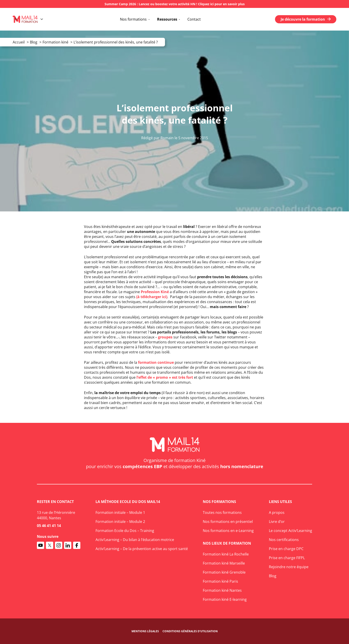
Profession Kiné (155, 292)
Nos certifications (284, 540)
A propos (277, 512)
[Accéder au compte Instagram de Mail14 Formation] (59, 545)
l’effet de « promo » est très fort (165, 377)
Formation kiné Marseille (224, 563)
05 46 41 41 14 (49, 526)
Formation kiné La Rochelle (226, 554)
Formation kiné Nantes (222, 590)
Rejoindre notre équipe (289, 567)
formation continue (156, 362)
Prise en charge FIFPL (287, 558)
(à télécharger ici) (152, 297)
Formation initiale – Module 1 (120, 512)
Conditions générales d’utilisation (190, 631)
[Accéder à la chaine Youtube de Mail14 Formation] (41, 545)
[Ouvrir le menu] (42, 19)
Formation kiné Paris (220, 581)
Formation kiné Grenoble (224, 572)
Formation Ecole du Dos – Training (125, 531)
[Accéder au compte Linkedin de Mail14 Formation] (68, 545)
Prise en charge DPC (286, 549)
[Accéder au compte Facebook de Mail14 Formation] (77, 545)
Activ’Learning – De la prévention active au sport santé (142, 549)
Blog (273, 576)
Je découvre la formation (306, 19)
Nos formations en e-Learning (228, 531)
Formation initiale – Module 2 (120, 522)
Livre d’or (277, 522)
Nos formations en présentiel (228, 522)
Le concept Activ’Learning (290, 531)
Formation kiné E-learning (225, 599)
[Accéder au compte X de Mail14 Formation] (50, 545)
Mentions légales (145, 631)
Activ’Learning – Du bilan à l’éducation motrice (135, 540)
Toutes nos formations (222, 512)
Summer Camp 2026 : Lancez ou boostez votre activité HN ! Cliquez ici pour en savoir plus (175, 4)
